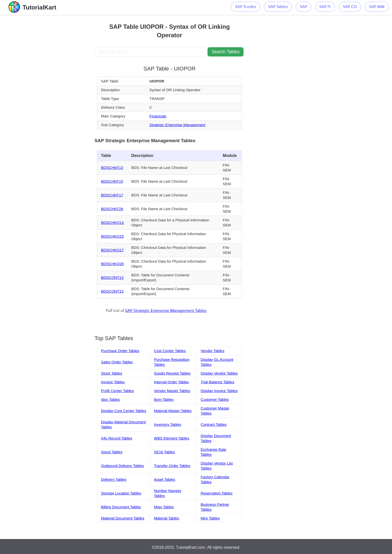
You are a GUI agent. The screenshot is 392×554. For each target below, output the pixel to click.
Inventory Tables (168, 424)
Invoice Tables (113, 382)
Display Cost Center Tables (124, 411)
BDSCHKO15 (112, 236)
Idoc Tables (110, 399)
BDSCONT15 (112, 291)
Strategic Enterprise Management (177, 125)
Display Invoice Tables (219, 391)
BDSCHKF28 (112, 209)
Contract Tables (214, 424)
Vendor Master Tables (172, 391)
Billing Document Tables (121, 507)
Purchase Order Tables (120, 351)
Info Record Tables (117, 438)
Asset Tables (165, 479)
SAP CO (350, 7)
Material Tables (167, 518)
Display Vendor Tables (219, 373)
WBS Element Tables (172, 438)
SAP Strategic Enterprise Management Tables (166, 311)
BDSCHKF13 (112, 168)
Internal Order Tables (171, 382)
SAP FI (325, 7)
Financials (158, 116)
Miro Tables (210, 518)
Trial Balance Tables (217, 382)
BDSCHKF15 (112, 181)
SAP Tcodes (245, 7)
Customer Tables (215, 399)
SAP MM (377, 7)
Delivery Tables (114, 479)
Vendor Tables (213, 351)
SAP (303, 7)
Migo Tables (164, 507)
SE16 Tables (164, 452)
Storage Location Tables (121, 493)
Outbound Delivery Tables (122, 466)
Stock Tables (112, 373)
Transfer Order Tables (172, 466)
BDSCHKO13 (112, 223)
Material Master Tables (173, 411)
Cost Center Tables (170, 351)
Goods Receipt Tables (172, 373)
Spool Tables (112, 452)
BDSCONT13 (112, 277)
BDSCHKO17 (112, 250)
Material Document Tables (123, 518)
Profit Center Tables (117, 391)
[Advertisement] (58, 90)
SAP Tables (278, 7)
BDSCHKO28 (112, 264)
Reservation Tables (217, 493)
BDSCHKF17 (112, 195)
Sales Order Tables (117, 362)
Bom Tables (164, 399)
